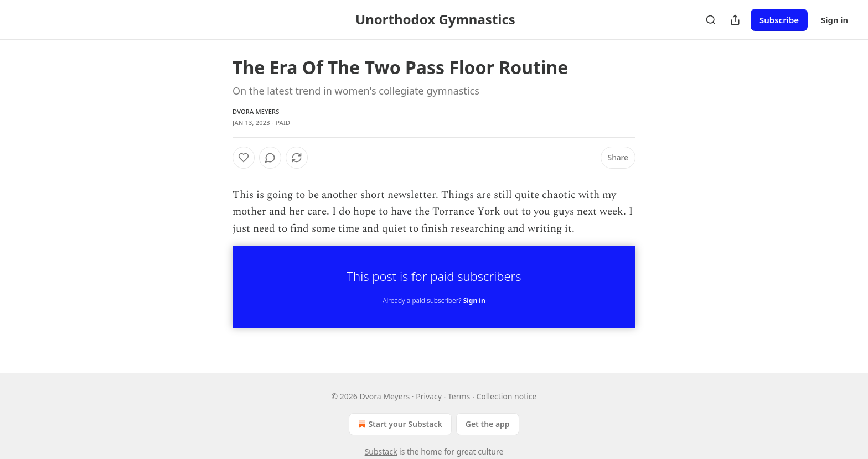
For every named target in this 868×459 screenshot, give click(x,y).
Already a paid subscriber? (434, 301)
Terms (459, 396)
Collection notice (507, 396)
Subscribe (779, 20)
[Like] (244, 158)
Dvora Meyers (256, 111)
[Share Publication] (735, 20)
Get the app (488, 424)
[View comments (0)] (270, 158)
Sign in (835, 20)
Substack (381, 452)
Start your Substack (399, 424)
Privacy (429, 396)
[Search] (711, 20)
